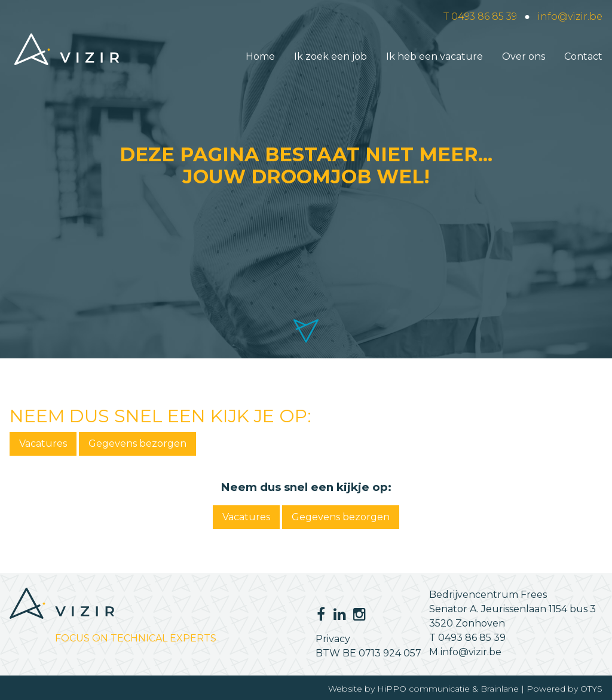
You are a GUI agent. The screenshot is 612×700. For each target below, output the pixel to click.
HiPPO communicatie (423, 689)
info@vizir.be (570, 16)
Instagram (358, 614)
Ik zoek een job (331, 56)
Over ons (524, 56)
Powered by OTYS (564, 689)
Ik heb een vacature (434, 56)
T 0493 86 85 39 (480, 16)
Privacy (333, 639)
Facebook (321, 614)
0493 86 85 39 (472, 638)
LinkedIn (336, 614)
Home (260, 56)
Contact (583, 56)
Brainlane (500, 689)
